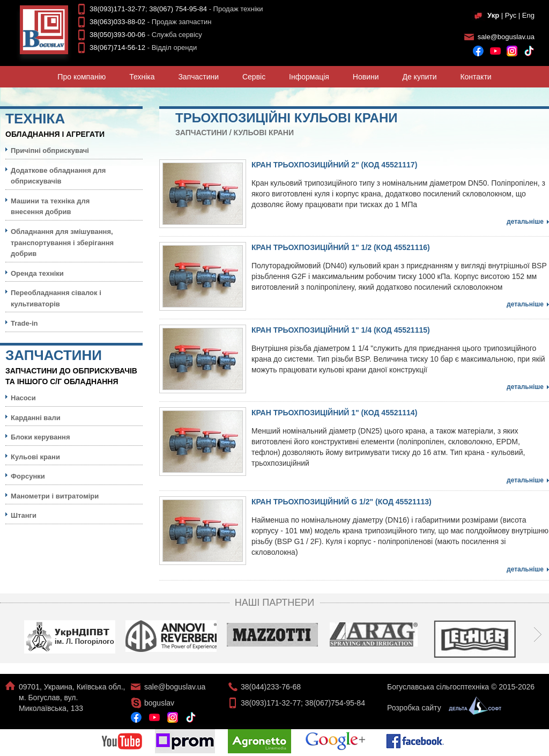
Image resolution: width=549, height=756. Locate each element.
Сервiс (254, 77)
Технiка (142, 77)
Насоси (23, 398)
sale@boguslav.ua (506, 37)
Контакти (476, 77)
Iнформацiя (309, 77)
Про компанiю (81, 77)
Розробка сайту (442, 708)
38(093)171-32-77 (117, 9)
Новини (366, 77)
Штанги (24, 515)
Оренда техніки (37, 273)
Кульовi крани (264, 133)
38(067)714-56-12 (117, 47)
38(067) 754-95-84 (178, 9)
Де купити (419, 77)
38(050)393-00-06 (117, 35)
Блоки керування (40, 437)
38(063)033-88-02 (117, 22)
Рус (511, 15)
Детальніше (525, 222)
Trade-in (24, 323)
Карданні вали (36, 418)
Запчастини (198, 77)
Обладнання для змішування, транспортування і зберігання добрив (62, 243)
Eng (528, 15)
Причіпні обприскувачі (50, 151)
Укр (493, 15)
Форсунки (28, 476)
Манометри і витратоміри (55, 496)
